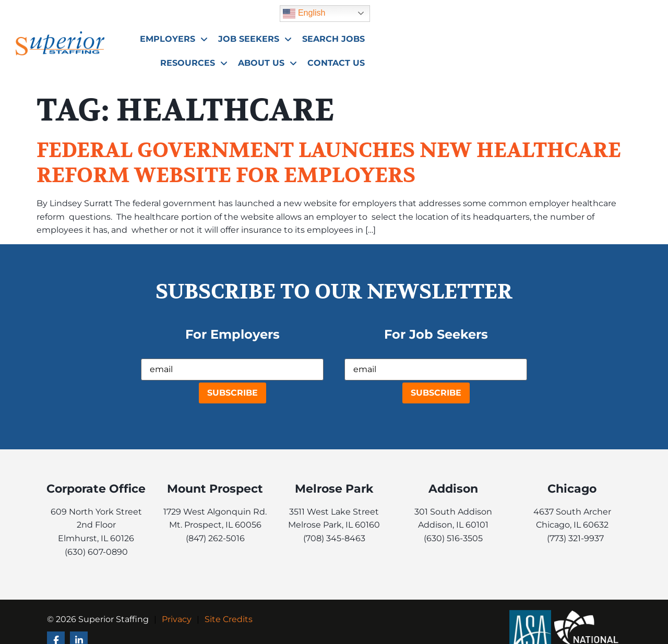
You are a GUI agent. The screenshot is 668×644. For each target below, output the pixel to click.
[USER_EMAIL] (232, 369)
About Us (597, 38)
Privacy (177, 619)
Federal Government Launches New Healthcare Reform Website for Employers (329, 163)
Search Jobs (448, 37)
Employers (288, 38)
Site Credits (229, 619)
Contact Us (598, 61)
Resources (523, 38)
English (565, 12)
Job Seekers (369, 38)
